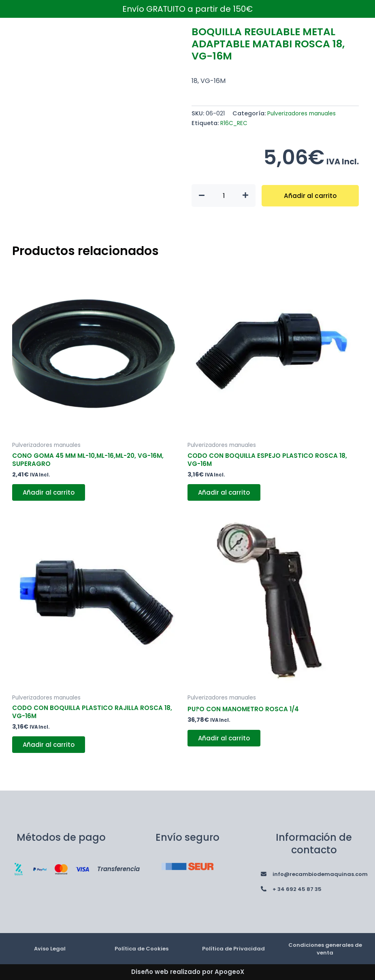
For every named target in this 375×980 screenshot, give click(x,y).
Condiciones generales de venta (325, 948)
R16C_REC (234, 123)
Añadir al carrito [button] (51, 495)
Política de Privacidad (233, 948)
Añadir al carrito (310, 195)
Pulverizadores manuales (304, 113)
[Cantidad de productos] (224, 196)
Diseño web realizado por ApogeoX (188, 972)
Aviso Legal (50, 948)
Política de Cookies (142, 948)
